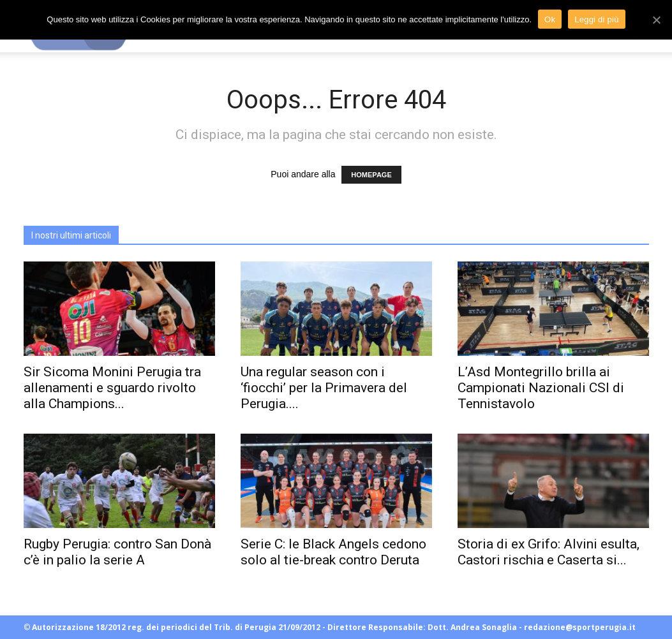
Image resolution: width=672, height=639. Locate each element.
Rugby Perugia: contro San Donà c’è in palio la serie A (117, 552)
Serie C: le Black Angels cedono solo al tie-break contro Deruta (333, 552)
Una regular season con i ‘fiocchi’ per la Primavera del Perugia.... (324, 388)
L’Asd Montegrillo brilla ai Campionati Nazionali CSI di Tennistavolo (541, 388)
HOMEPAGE (371, 175)
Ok (550, 19)
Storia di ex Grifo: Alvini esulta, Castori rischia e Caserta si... (549, 552)
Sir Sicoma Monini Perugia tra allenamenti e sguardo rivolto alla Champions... (112, 388)
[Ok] (656, 20)
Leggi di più (597, 19)
